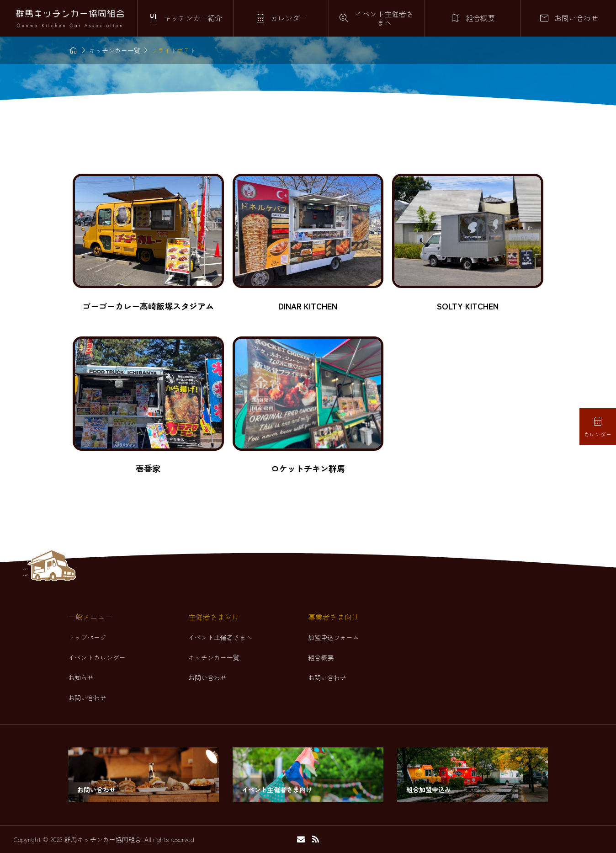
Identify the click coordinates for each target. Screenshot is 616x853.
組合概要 (321, 657)
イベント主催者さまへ (220, 637)
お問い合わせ (87, 698)
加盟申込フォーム (334, 637)
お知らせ (81, 677)
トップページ (87, 637)
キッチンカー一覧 (214, 657)
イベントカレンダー (97, 657)
